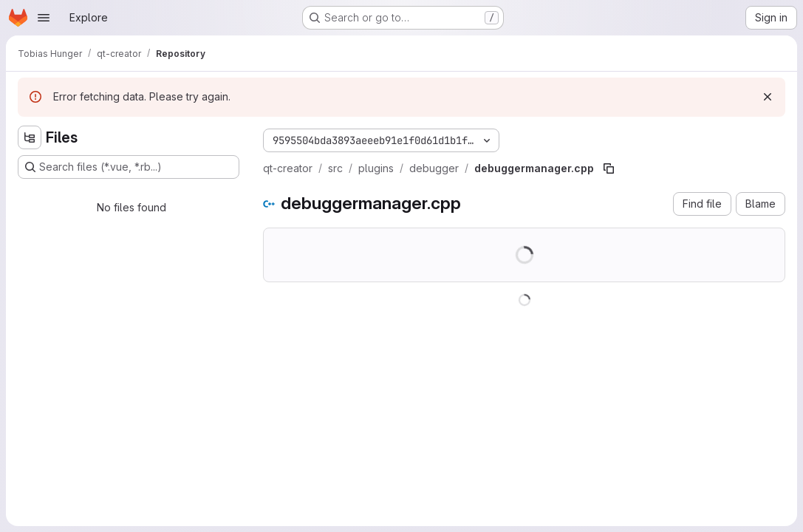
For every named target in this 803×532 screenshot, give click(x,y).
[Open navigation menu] (44, 18)
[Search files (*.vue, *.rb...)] (129, 167)
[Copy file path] (609, 168)
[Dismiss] (768, 97)
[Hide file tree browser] (30, 137)
